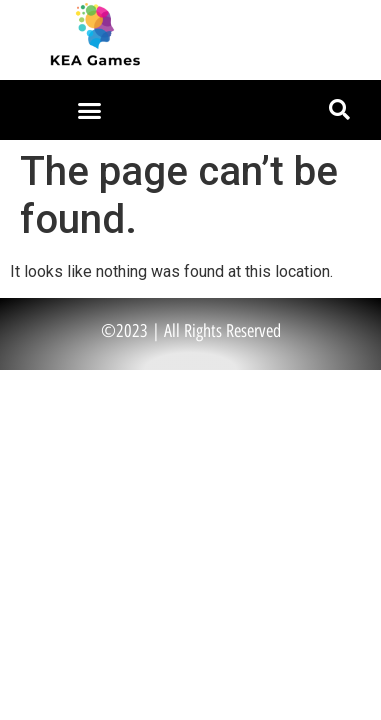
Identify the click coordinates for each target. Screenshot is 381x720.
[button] (90, 110)
